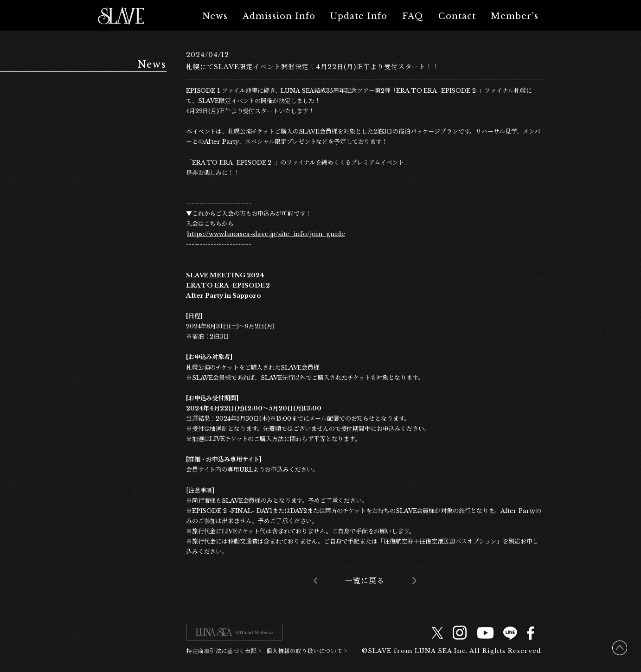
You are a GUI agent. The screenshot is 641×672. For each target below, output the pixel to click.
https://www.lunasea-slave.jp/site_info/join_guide (266, 234)
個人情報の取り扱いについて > (307, 650)
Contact (457, 16)
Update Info (359, 16)
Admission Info (279, 16)
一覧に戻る (365, 581)
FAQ (413, 16)
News (215, 16)
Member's (515, 16)
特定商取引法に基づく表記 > (224, 650)
